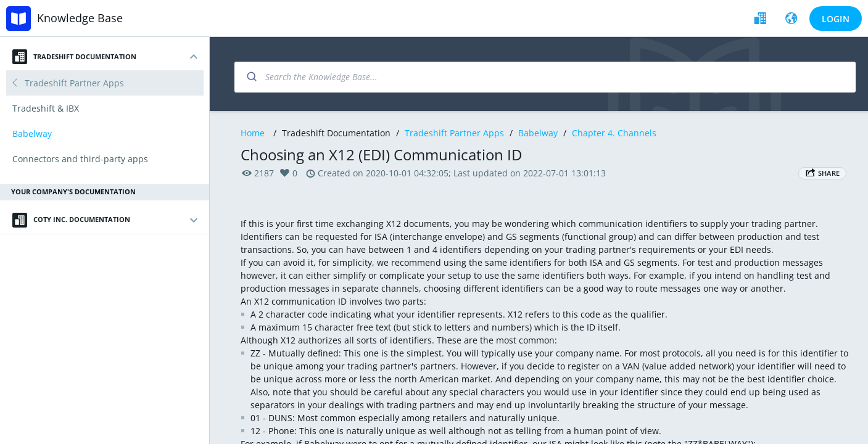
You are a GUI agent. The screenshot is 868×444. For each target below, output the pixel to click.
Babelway (538, 133)
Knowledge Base (80, 18)
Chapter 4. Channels (614, 133)
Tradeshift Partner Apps (454, 133)
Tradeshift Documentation (74, 57)
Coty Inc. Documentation (71, 220)
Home (253, 133)
